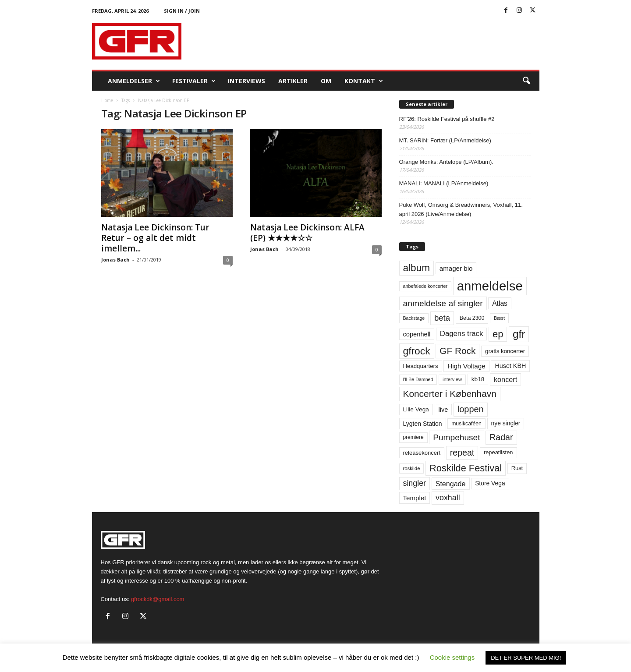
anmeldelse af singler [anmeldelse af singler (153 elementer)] (443, 303)
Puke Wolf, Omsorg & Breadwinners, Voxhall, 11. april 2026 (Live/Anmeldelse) (461, 209)
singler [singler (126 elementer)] (415, 483)
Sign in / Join (182, 11)
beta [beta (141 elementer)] (442, 318)
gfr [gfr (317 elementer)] (519, 334)
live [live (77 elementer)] (443, 410)
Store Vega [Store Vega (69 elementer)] (490, 483)
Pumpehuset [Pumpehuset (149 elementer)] (456, 437)
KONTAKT (364, 81)
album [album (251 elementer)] (417, 268)
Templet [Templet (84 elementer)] (415, 498)
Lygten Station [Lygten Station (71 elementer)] (423, 424)
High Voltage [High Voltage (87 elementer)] (466, 366)
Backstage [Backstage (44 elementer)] (414, 318)
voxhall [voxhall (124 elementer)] (448, 498)
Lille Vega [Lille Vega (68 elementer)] (416, 409)
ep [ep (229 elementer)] (498, 334)
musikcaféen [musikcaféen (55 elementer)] (466, 424)
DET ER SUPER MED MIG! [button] (526, 658)
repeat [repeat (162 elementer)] (462, 453)
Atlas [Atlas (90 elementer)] (500, 303)
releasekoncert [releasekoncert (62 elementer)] (422, 453)
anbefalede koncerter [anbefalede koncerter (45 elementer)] (425, 286)
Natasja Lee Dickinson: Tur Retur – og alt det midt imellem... (155, 238)
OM (326, 81)
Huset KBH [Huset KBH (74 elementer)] (510, 366)
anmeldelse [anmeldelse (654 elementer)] (490, 286)
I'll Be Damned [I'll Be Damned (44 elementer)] (418, 379)
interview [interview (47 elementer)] (452, 379)
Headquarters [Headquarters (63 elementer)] (421, 366)
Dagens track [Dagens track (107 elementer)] (462, 334)
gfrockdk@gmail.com (158, 599)
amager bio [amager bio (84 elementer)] (456, 268)
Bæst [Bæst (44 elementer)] (499, 318)
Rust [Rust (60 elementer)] (517, 468)
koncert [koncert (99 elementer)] (505, 379)
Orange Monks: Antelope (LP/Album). (446, 162)
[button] (526, 81)
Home (107, 100)
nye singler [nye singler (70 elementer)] (506, 423)
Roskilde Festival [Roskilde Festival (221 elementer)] (466, 468)
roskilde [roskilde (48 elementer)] (412, 468)
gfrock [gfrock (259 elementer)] (417, 351)
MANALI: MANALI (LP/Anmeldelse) (444, 183)
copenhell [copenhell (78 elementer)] (417, 334)
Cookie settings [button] (452, 657)
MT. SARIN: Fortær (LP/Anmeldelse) (445, 140)
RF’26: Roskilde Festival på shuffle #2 (447, 119)
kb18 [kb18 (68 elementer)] (478, 379)
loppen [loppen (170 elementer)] (471, 409)
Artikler (293, 81)
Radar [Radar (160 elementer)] (501, 437)
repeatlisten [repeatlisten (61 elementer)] (498, 452)
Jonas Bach (115, 260)
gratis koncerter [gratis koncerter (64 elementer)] (505, 351)
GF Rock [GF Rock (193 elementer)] (457, 351)
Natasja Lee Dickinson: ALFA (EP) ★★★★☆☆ (307, 233)
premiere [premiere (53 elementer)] (413, 437)
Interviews (246, 81)
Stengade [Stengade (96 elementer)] (451, 484)
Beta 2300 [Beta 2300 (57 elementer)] (472, 318)
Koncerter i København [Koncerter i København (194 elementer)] (450, 394)
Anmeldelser (134, 81)
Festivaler (194, 81)
